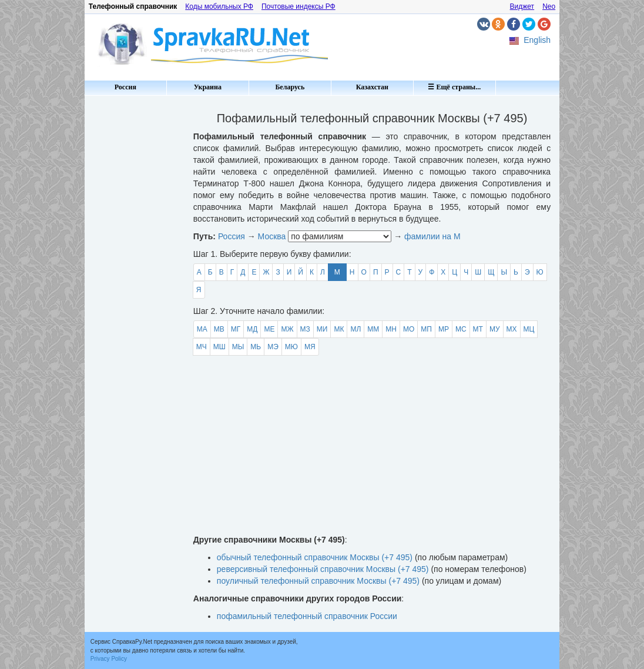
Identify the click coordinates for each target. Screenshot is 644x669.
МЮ (291, 347)
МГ (236, 329)
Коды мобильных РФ (219, 6)
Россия (125, 87)
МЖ (287, 329)
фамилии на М (432, 236)
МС (461, 329)
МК (339, 329)
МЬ (256, 347)
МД (252, 329)
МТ (478, 329)
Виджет (522, 6)
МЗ (305, 329)
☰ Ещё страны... (454, 87)
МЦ (529, 329)
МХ (512, 329)
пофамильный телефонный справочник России (307, 616)
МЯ (310, 347)
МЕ (269, 329)
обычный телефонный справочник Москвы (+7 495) (315, 557)
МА (202, 329)
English (537, 40)
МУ (495, 329)
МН (391, 329)
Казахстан (372, 87)
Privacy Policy (109, 659)
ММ (373, 329)
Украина (208, 87)
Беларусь (290, 87)
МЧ (202, 347)
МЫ (238, 347)
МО (409, 329)
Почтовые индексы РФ (298, 6)
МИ (322, 329)
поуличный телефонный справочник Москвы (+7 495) (318, 581)
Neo (549, 6)
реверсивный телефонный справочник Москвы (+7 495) (323, 569)
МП (426, 329)
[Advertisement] (135, 276)
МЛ (355, 329)
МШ (219, 347)
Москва (272, 236)
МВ (219, 329)
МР (444, 329)
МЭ (273, 347)
